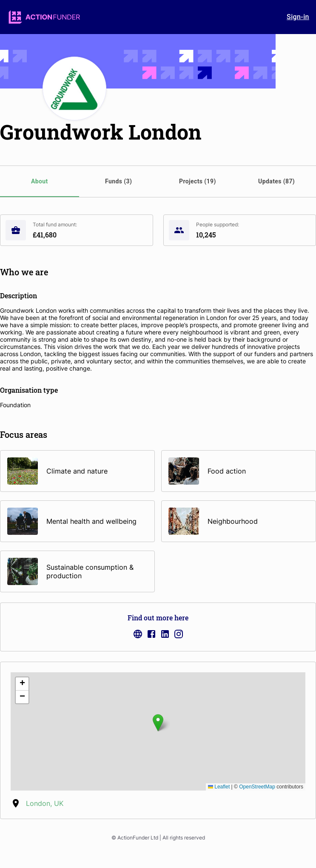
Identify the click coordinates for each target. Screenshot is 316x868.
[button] (158, 723)
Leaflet (219, 787)
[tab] (40, 181)
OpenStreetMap (257, 787)
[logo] (44, 17)
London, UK (45, 803)
